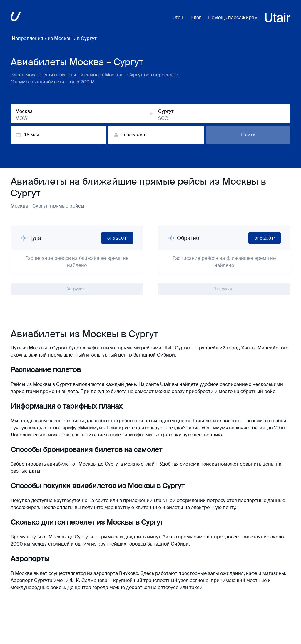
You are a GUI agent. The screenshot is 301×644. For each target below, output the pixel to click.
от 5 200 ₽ (117, 238)
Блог (196, 17)
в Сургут (87, 38)
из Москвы (60, 38)
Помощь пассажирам (233, 17)
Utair (178, 17)
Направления (27, 38)
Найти (248, 135)
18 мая (27, 135)
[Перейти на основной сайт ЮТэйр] (16, 17)
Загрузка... (77, 289)
